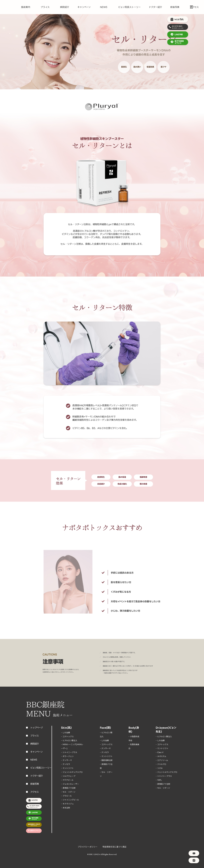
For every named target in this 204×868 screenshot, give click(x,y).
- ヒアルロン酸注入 (69, 741)
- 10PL (159, 780)
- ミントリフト (67, 768)
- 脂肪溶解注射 (106, 760)
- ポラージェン (67, 756)
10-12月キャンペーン (34, 831)
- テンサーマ (66, 760)
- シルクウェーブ (68, 776)
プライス (45, 7)
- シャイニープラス (69, 752)
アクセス (194, 7)
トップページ (37, 728)
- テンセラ (66, 764)
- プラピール (66, 796)
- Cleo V (160, 752)
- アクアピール (67, 780)
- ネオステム (161, 756)
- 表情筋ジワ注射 (68, 788)
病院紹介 (65, 7)
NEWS (104, 7)
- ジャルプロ (161, 764)
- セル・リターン (68, 792)
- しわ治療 (66, 733)
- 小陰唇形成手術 (134, 739)
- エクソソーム (162, 760)
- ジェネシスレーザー (70, 784)
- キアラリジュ (67, 804)
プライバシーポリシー (88, 847)
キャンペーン (84, 7)
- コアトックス (67, 737)
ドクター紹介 (155, 7)
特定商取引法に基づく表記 (114, 847)
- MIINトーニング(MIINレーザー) (72, 746)
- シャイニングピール (70, 800)
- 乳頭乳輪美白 (134, 746)
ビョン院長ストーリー (129, 7)
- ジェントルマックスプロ (72, 772)
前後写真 (175, 7)
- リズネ (159, 768)
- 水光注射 (66, 808)
